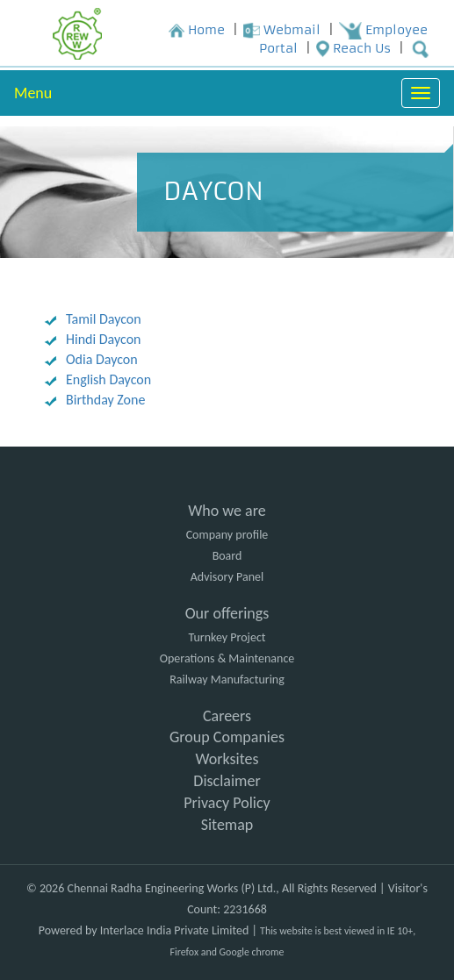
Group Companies (227, 737)
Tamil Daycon (104, 319)
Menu (33, 93)
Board (227, 556)
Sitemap (227, 825)
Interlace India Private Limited (174, 930)
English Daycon (108, 379)
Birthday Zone (105, 400)
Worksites (227, 759)
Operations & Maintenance (227, 658)
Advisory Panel (227, 577)
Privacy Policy (227, 803)
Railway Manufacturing (227, 680)
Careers (227, 716)
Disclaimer (227, 781)
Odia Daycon (102, 359)
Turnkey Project (227, 637)
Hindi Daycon (103, 339)
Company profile (227, 535)
